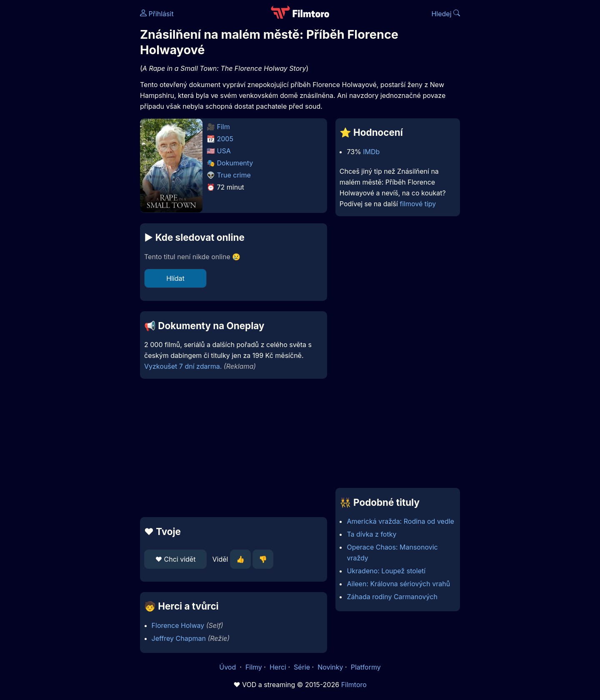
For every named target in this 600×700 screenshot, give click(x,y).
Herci (278, 667)
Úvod (228, 667)
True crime (234, 175)
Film (224, 127)
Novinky (330, 667)
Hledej (446, 14)
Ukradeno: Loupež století (386, 571)
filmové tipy (418, 204)
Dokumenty (235, 163)
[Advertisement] (80, 128)
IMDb (371, 152)
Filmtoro (354, 685)
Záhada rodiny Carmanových (392, 597)
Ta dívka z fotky (371, 534)
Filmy (254, 667)
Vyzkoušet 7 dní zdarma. (183, 366)
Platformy (366, 667)
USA (224, 151)
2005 (225, 139)
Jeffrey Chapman (179, 638)
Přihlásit (157, 14)
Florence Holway (178, 625)
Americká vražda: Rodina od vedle (400, 521)
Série (302, 667)
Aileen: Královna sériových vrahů (398, 584)
